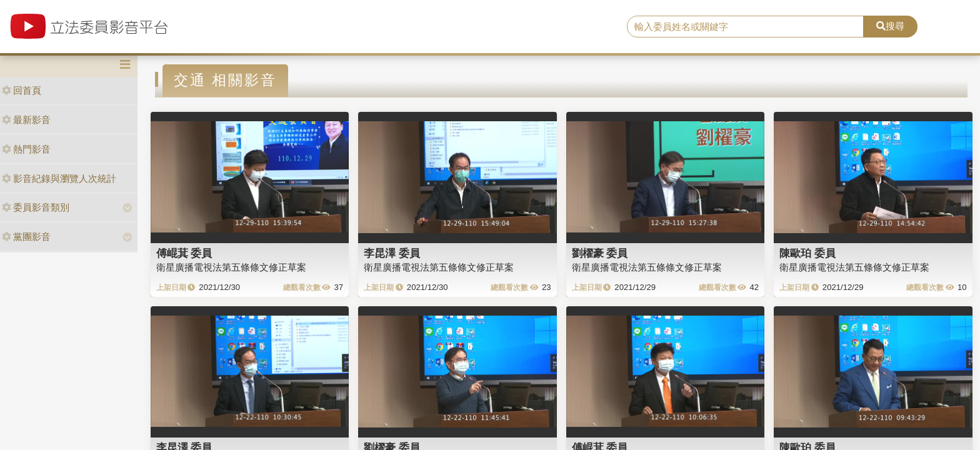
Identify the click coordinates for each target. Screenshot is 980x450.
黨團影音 (26, 237)
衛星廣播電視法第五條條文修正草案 (231, 267)
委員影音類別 (36, 207)
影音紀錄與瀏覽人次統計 (59, 178)
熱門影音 (26, 149)
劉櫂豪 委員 (600, 253)
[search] (746, 27)
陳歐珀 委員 (807, 253)
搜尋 (890, 26)
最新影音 (26, 120)
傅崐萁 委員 (184, 253)
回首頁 (22, 90)
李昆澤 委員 (392, 253)
